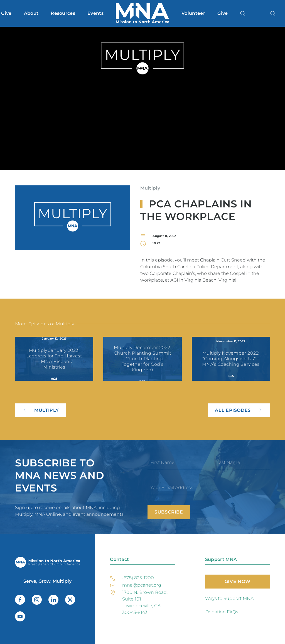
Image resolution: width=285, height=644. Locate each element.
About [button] (31, 13)
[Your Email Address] (209, 488)
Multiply (150, 188)
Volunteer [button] (193, 13)
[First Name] (176, 463)
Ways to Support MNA (229, 598)
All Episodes (239, 410)
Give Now (238, 581)
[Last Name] (242, 463)
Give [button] (6, 13)
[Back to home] (142, 13)
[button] (243, 13)
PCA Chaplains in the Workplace (196, 210)
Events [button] (95, 13)
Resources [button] (63, 13)
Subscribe (169, 512)
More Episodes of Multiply (45, 324)
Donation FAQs (222, 612)
